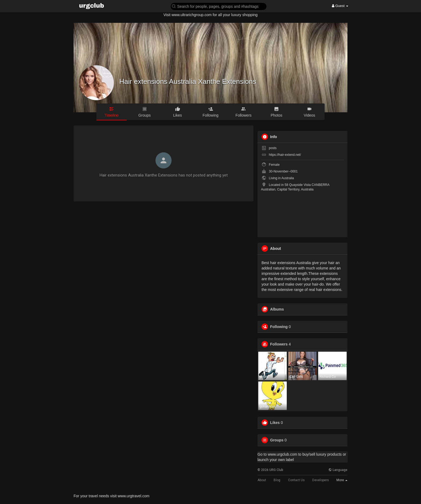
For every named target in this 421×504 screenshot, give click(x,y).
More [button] (342, 480)
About (262, 480)
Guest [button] (340, 6)
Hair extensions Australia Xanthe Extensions (188, 81)
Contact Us (296, 480)
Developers (321, 480)
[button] (219, 6)
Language (338, 470)
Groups (277, 440)
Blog (277, 480)
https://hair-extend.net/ (285, 155)
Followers (279, 344)
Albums (277, 309)
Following (279, 327)
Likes (275, 423)
